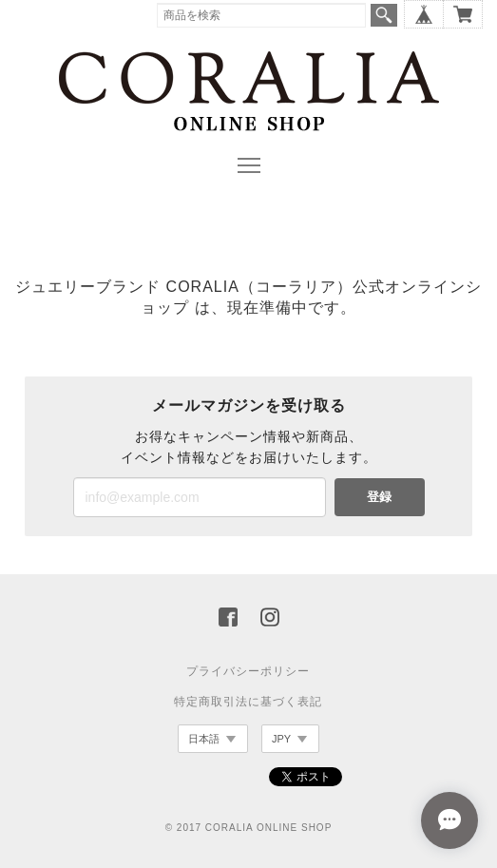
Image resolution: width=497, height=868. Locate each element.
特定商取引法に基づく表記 (248, 702)
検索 (384, 15)
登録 (379, 497)
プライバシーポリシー (248, 671)
